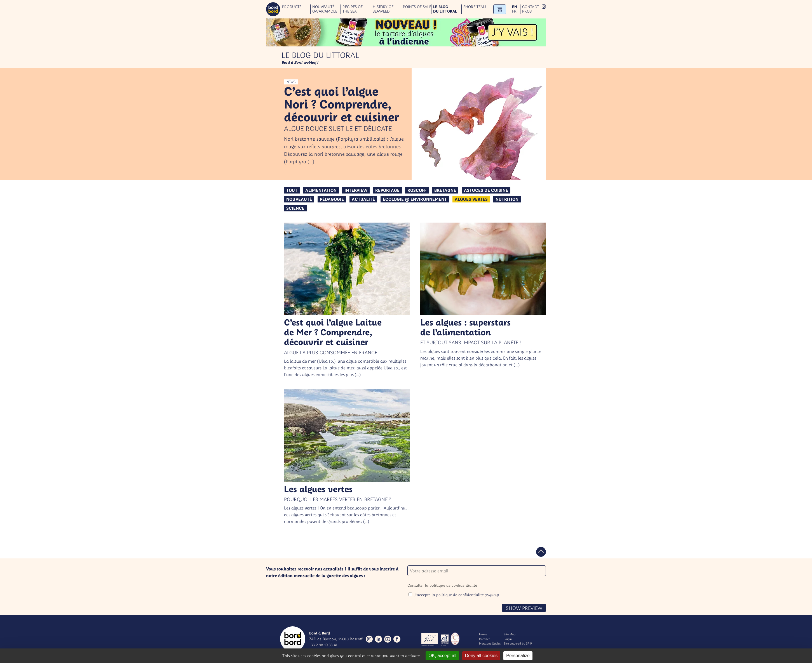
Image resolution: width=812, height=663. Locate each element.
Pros (527, 11)
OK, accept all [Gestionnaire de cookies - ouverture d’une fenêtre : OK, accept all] (442, 656)
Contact (531, 7)
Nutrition (507, 199)
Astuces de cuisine (486, 190)
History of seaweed (383, 9)
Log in (508, 639)
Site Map (510, 634)
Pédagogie (332, 199)
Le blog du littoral (445, 9)
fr (514, 11)
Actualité (363, 199)
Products (292, 7)
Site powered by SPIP (518, 643)
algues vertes (471, 199)
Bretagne (445, 190)
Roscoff (417, 190)
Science (295, 208)
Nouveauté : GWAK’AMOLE (325, 9)
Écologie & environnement (415, 199)
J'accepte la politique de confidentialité (456, 595)
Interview (356, 190)
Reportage (387, 190)
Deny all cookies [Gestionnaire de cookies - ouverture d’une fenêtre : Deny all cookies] (481, 656)
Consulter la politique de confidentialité (442, 585)
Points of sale (417, 7)
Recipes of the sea (353, 9)
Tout (292, 190)
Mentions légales (490, 643)
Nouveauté (299, 199)
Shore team (475, 7)
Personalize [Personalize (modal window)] (518, 656)
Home (483, 634)
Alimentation (321, 190)
